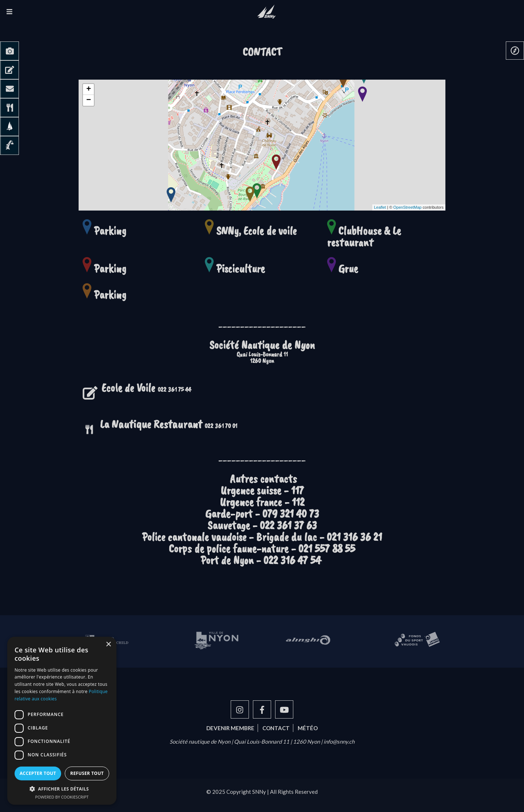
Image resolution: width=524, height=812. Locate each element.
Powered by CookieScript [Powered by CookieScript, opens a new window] (62, 797)
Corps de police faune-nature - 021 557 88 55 (262, 549)
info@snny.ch (339, 741)
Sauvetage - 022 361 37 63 (262, 525)
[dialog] (62, 721)
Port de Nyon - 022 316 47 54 (262, 560)
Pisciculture (241, 269)
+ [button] (89, 89)
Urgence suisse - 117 (262, 490)
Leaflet (380, 207)
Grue (348, 269)
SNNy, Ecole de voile (256, 231)
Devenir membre (230, 728)
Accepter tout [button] (38, 773)
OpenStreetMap (408, 207)
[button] (62, 789)
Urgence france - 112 (262, 502)
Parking (110, 231)
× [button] (108, 645)
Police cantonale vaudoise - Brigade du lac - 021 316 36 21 (262, 537)
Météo (308, 728)
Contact (276, 728)
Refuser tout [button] (87, 773)
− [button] (89, 100)
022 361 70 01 (169, 426)
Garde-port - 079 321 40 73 (262, 514)
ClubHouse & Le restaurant (364, 237)
